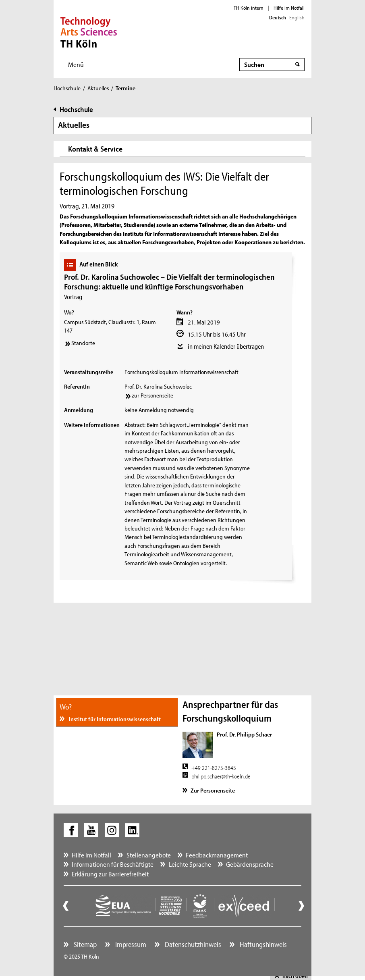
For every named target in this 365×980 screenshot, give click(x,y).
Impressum (130, 944)
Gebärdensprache (250, 864)
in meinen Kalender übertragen (226, 346)
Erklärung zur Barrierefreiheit (110, 874)
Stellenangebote (149, 855)
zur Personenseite (152, 395)
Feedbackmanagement (217, 855)
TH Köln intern (249, 8)
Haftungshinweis (262, 944)
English (297, 17)
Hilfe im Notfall (289, 8)
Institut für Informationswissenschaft (114, 719)
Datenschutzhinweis (192, 944)
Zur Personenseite (213, 790)
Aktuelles (98, 88)
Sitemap (84, 944)
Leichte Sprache (190, 864)
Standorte (83, 343)
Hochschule (67, 88)
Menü (76, 64)
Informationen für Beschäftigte (113, 864)
